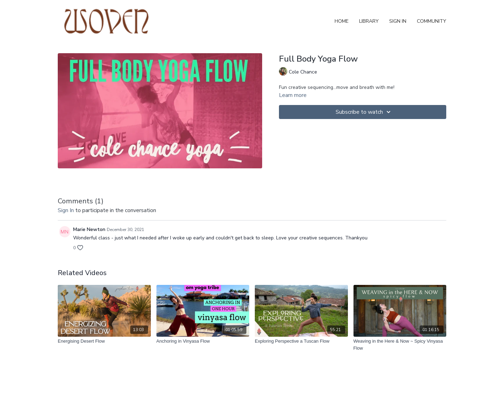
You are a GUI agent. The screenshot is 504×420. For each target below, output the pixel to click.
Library (369, 21)
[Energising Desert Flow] (104, 341)
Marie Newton (89, 229)
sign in (66, 210)
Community (432, 21)
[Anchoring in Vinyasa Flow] (203, 341)
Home (342, 21)
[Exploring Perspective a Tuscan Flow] (301, 341)
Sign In (398, 21)
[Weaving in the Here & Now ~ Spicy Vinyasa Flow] (400, 345)
